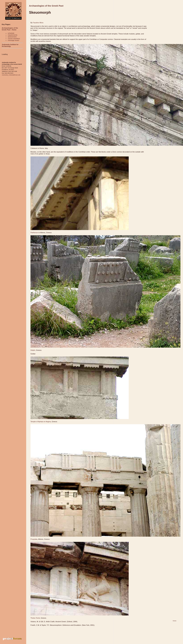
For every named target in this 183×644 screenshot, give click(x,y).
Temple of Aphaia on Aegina (41, 422)
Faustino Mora (38, 23)
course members (14, 39)
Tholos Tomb (35, 618)
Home (175, 621)
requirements (12, 35)
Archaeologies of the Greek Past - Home (10, 29)
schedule (11, 33)
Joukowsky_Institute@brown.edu (11, 75)
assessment (12, 37)
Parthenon (34, 233)
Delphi (33, 350)
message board (13, 40)
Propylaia (34, 539)
